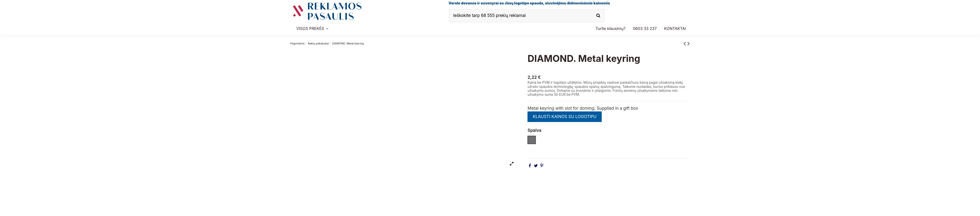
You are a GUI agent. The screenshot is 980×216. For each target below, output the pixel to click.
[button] (645, 28)
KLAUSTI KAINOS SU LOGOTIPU (565, 117)
